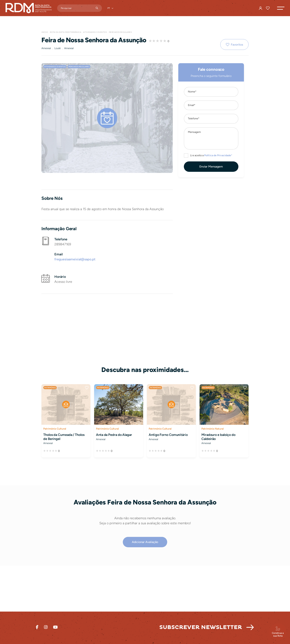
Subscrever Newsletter (201, 627)
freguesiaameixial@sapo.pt (75, 259)
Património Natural (213, 429)
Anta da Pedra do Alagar (114, 435)
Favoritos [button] (237, 45)
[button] (281, 8)
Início (45, 32)
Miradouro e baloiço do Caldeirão (218, 437)
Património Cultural (55, 429)
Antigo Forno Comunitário (168, 435)
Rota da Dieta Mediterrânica (66, 32)
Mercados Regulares (120, 32)
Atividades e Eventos (95, 32)
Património (50, 388)
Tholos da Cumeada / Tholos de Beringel (64, 437)
